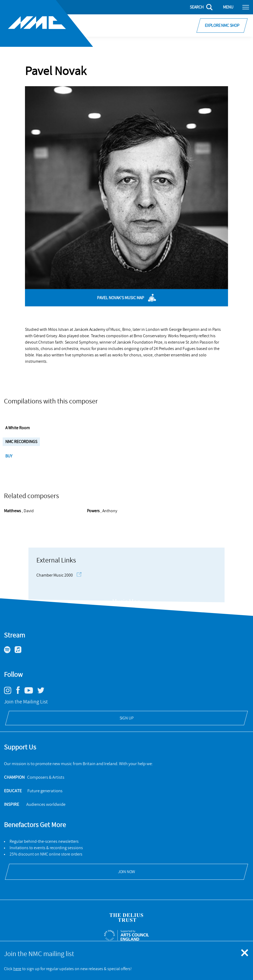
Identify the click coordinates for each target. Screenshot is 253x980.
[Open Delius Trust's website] (126, 918)
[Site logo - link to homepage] (47, 23)
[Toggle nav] (246, 7)
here (17, 969)
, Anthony (102, 511)
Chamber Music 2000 (59, 575)
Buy (9, 456)
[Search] (198, 7)
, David (19, 511)
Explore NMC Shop (222, 26)
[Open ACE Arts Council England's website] (127, 935)
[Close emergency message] (245, 953)
